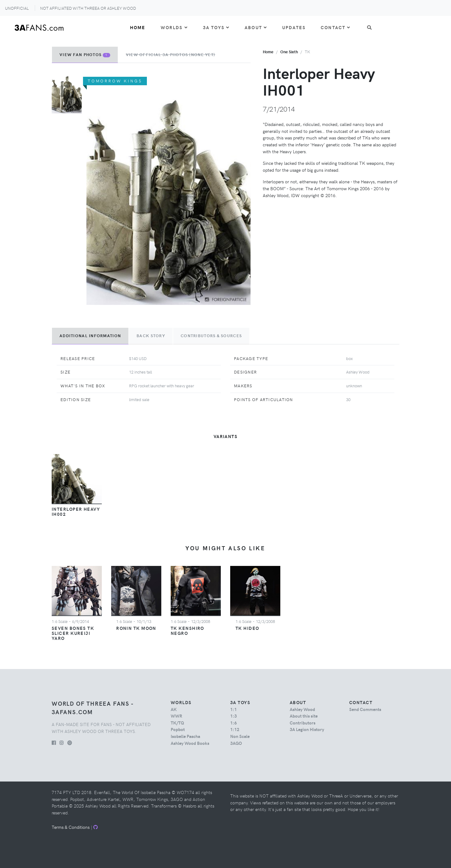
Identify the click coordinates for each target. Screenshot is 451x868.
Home (138, 27)
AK (174, 709)
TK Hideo (247, 628)
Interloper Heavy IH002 (76, 511)
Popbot (178, 729)
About (256, 27)
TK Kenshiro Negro (187, 630)
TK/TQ (177, 723)
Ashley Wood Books (190, 743)
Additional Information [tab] (90, 336)
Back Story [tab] (151, 336)
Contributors (303, 723)
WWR (176, 716)
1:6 (233, 723)
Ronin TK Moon (136, 628)
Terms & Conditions (71, 827)
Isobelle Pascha (185, 736)
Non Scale (240, 736)
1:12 (235, 729)
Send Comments (365, 709)
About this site (304, 716)
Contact (336, 27)
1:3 (233, 716)
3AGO (236, 743)
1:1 (233, 709)
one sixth (289, 52)
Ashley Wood (302, 709)
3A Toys (216, 27)
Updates (294, 27)
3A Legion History (307, 729)
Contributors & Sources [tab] (211, 336)
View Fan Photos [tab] (85, 55)
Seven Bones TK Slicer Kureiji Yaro (73, 633)
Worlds (174, 27)
